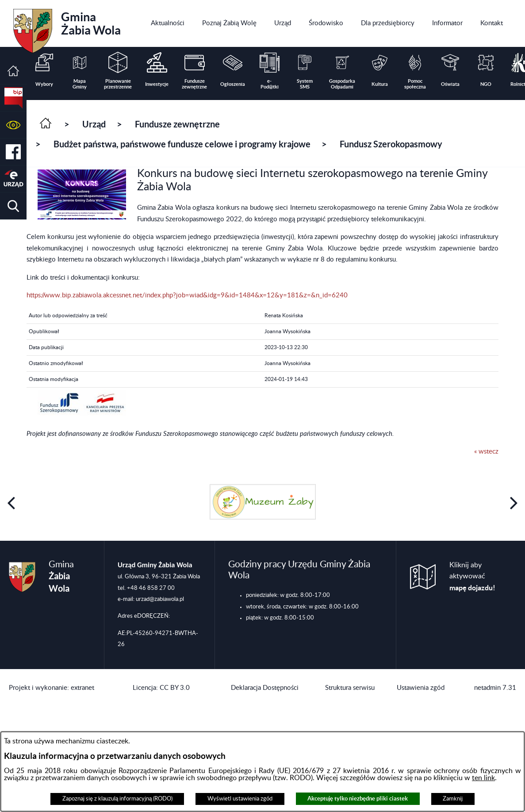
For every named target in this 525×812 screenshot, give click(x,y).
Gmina (67, 28)
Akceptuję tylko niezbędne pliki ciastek (358, 799)
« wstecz (486, 452)
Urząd (94, 124)
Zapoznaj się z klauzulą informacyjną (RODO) (117, 799)
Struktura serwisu (350, 688)
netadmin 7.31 (495, 688)
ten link (483, 778)
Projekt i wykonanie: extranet (52, 688)
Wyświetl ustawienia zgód (240, 799)
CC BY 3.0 (175, 688)
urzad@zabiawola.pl (160, 599)
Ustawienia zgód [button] (421, 688)
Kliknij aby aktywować (472, 577)
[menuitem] (168, 23)
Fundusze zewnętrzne (177, 124)
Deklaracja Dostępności (265, 688)
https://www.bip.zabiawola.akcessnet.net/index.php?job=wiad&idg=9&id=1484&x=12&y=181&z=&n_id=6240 (187, 295)
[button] (13, 125)
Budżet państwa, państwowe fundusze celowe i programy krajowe (182, 144)
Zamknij (453, 799)
